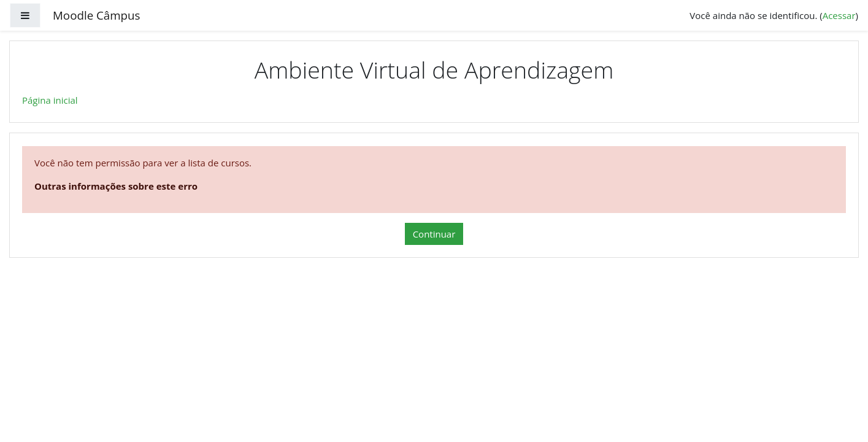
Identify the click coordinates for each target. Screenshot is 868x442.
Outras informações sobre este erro (116, 186)
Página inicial (50, 100)
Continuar (434, 234)
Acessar (839, 15)
